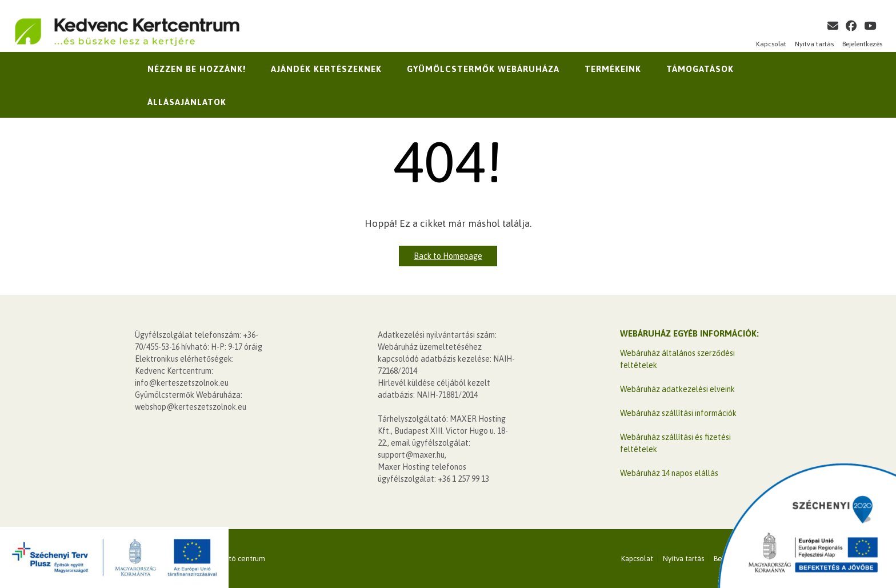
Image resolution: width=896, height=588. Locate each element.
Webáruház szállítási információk (678, 413)
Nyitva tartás (814, 44)
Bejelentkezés (862, 44)
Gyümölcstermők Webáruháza (483, 69)
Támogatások (700, 69)
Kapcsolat (771, 44)
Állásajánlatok (187, 102)
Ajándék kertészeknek (326, 69)
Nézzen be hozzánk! (197, 69)
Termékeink (613, 69)
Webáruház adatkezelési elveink (677, 389)
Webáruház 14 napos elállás (669, 473)
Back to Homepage (448, 256)
